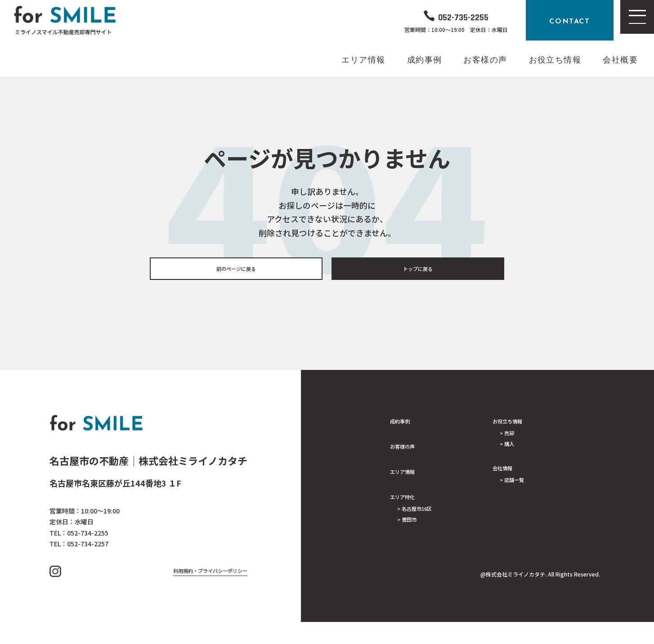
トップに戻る (418, 270)
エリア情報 (408, 474)
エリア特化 (408, 500)
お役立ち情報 (514, 424)
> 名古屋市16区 (422, 514)
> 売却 (510, 438)
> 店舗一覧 (517, 492)
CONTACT (570, 20)
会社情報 (507, 478)
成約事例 (404, 424)
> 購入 (510, 453)
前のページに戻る (236, 270)
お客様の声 (408, 449)
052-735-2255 (464, 16)
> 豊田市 (411, 528)
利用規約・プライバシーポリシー (193, 591)
